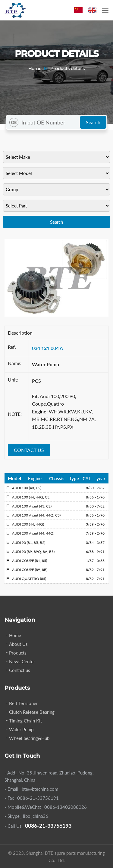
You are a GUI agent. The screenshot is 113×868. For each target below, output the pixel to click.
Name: (15, 363)
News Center (22, 661)
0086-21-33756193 (48, 826)
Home (35, 69)
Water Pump (21, 729)
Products (18, 653)
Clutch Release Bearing (32, 712)
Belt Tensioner (23, 703)
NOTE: (15, 414)
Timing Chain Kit (25, 721)
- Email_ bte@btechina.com (31, 789)
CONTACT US (29, 450)
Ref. (12, 347)
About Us (18, 644)
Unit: (13, 380)
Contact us (20, 670)
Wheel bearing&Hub (29, 738)
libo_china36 (36, 816)
